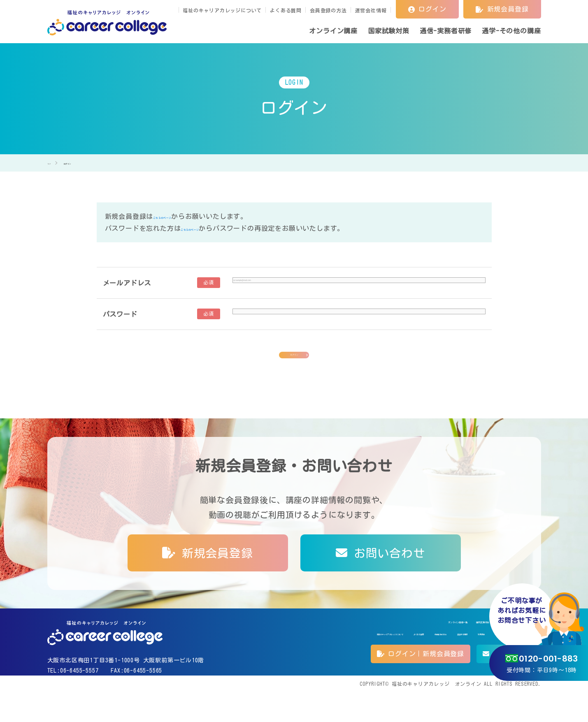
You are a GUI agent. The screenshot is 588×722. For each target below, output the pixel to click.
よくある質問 (286, 10)
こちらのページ (177, 216)
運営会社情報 (371, 10)
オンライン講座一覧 (343, 643)
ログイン (427, 9)
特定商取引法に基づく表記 (457, 661)
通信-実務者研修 (452, 643)
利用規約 (404, 661)
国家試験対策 (400, 643)
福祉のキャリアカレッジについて (222, 10)
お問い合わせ (380, 570)
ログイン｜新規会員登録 (421, 683)
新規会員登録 (502, 9)
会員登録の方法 (328, 10)
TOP (567, 697)
